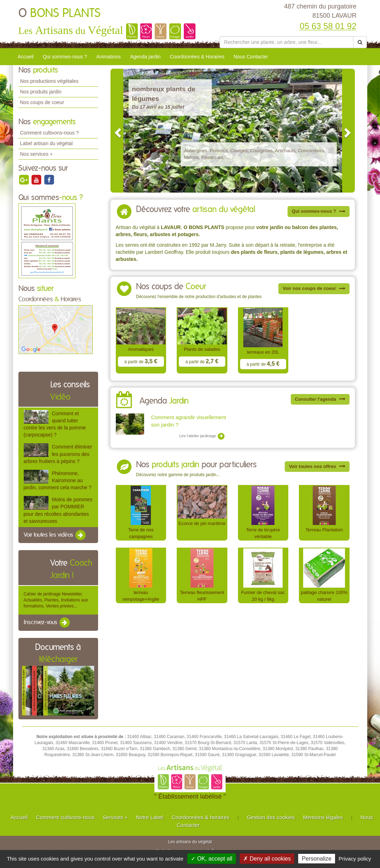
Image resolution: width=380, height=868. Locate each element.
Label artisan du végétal (47, 143)
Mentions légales (323, 817)
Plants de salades (202, 349)
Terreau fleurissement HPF (202, 596)
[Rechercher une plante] (287, 42)
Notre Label (150, 817)
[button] (117, 131)
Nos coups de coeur (42, 102)
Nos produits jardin (41, 92)
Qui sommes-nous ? (65, 57)
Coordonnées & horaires (201, 817)
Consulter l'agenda (320, 399)
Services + (115, 817)
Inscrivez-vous (47, 623)
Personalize (317, 859)
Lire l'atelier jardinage (202, 436)
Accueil (26, 57)
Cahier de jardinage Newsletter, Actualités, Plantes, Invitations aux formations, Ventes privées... (56, 600)
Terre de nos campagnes (141, 533)
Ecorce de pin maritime (202, 523)
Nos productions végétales (49, 81)
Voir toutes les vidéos (55, 535)
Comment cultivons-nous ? (50, 133)
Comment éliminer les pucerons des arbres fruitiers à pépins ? (58, 454)
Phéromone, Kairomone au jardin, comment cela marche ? (58, 480)
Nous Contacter (251, 57)
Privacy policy (355, 859)
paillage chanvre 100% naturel (324, 596)
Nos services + (36, 154)
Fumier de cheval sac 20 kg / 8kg (263, 596)
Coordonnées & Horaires (197, 57)
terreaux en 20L (263, 352)
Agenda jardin (145, 57)
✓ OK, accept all (212, 859)
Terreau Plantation (324, 530)
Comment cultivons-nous (65, 817)
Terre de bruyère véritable (263, 533)
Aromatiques (141, 349)
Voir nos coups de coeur (314, 288)
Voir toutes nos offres (317, 466)
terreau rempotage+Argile (141, 596)
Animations (109, 57)
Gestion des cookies (271, 817)
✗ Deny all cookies (267, 859)
